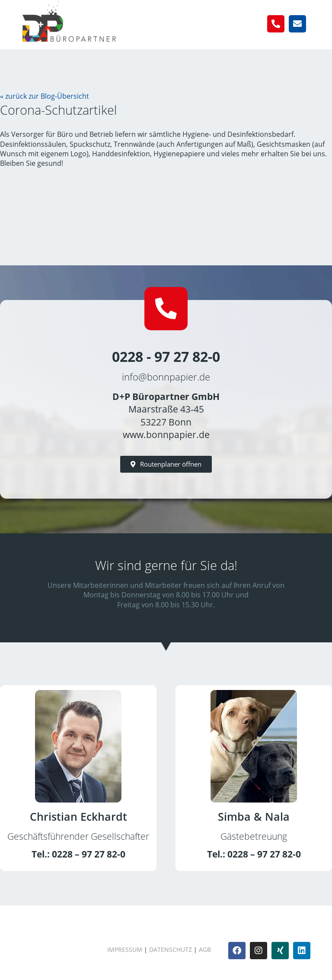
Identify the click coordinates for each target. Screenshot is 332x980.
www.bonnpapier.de (166, 435)
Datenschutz (171, 950)
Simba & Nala (254, 816)
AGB (205, 950)
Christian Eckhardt (78, 816)
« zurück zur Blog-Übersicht (45, 96)
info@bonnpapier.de (166, 377)
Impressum (125, 950)
